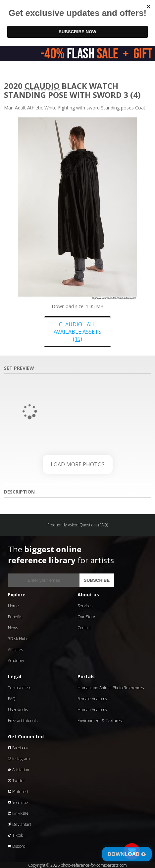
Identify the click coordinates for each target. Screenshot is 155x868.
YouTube (18, 802)
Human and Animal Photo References (111, 688)
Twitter (17, 781)
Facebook (18, 748)
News (13, 628)
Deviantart (20, 824)
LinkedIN (18, 813)
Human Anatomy (92, 710)
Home (13, 606)
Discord (17, 846)
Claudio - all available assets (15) (77, 332)
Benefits (15, 617)
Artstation (19, 770)
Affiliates (15, 650)
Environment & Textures (100, 721)
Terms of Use (20, 688)
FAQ (12, 699)
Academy (16, 661)
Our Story (86, 617)
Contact (84, 628)
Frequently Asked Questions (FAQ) (78, 525)
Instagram (19, 759)
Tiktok (15, 835)
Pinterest (18, 792)
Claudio (42, 86)
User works (18, 710)
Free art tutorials (23, 721)
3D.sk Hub (17, 639)
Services (85, 606)
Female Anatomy (92, 699)
